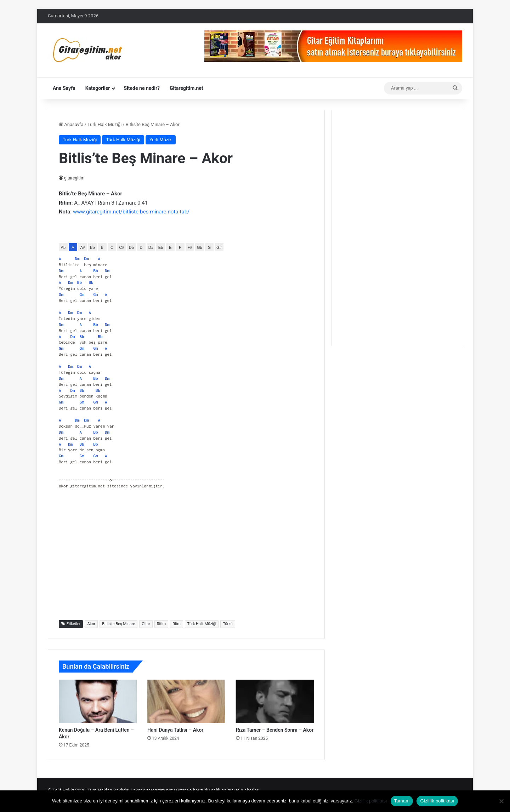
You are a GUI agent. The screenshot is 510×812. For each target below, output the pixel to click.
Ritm (177, 624)
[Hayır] (501, 801)
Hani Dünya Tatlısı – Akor (175, 730)
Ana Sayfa (64, 88)
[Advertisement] (186, 558)
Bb (92, 247)
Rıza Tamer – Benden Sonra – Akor (275, 730)
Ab (63, 247)
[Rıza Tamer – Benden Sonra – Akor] (275, 701)
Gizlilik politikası (371, 801)
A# (83, 247)
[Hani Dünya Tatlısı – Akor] (186, 701)
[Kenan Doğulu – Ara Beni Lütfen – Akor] (98, 701)
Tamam (402, 801)
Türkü (228, 624)
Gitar (146, 624)
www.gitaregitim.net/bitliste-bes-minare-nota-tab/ (131, 212)
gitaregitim (75, 178)
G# (219, 247)
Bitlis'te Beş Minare (118, 624)
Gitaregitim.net (186, 88)
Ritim (161, 624)
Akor (91, 624)
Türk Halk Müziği (104, 124)
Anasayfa (71, 124)
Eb (161, 247)
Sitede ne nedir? (142, 88)
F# (190, 247)
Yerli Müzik (161, 140)
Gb (200, 247)
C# (121, 247)
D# (151, 247)
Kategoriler (98, 88)
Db (131, 247)
